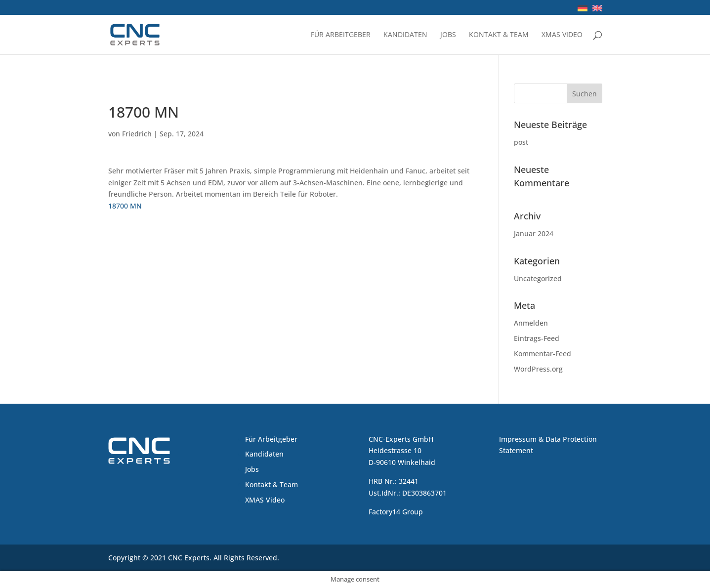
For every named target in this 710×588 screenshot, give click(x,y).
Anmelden (531, 323)
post (521, 142)
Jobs (448, 35)
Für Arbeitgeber (341, 35)
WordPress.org (538, 369)
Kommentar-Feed (543, 354)
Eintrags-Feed (537, 338)
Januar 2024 (534, 233)
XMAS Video (562, 35)
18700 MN (125, 206)
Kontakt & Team (499, 35)
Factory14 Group (396, 512)
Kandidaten (405, 35)
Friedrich (137, 134)
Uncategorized (538, 278)
